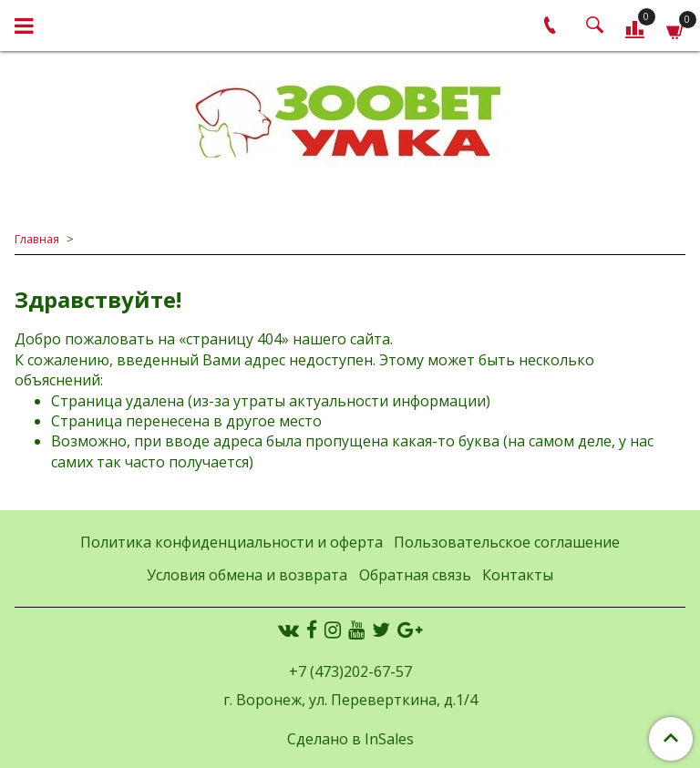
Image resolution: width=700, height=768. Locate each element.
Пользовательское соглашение (507, 542)
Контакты (518, 575)
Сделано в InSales (350, 739)
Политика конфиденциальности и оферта (232, 542)
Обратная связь (415, 575)
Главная (37, 239)
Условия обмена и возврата (247, 575)
